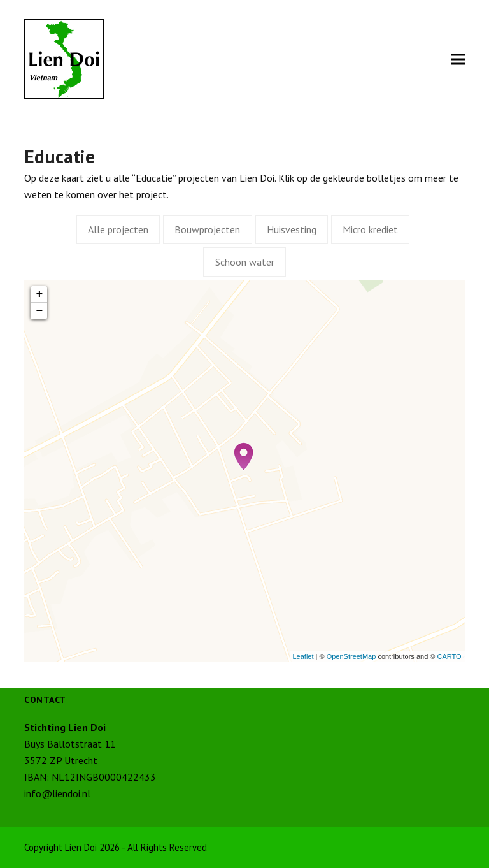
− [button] (40, 311)
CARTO (449, 656)
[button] (458, 59)
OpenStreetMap (351, 656)
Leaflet (303, 656)
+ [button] (40, 294)
